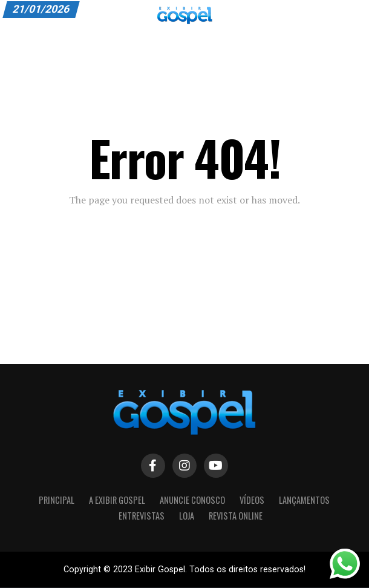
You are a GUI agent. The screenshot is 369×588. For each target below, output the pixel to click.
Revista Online (236, 516)
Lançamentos (304, 500)
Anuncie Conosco (192, 500)
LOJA (187, 516)
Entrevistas (142, 516)
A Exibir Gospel (117, 500)
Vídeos (252, 500)
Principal (57, 500)
